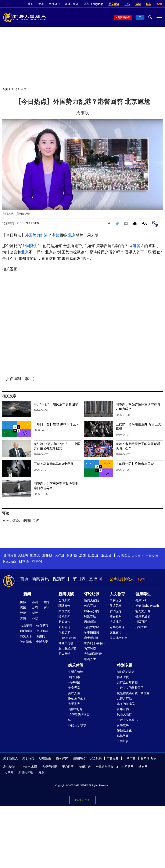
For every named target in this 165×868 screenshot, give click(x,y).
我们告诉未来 (126, 672)
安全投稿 (96, 758)
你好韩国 (74, 682)
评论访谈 (92, 594)
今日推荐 (42, 631)
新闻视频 (66, 594)
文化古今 (116, 632)
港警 (55, 235)
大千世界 (74, 704)
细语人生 (90, 659)
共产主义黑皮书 (127, 720)
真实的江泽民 (126, 704)
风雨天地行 (124, 714)
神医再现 (141, 622)
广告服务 (113, 758)
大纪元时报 (50, 767)
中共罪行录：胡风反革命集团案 (56, 404)
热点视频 (42, 626)
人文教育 (117, 594)
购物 (159, 4)
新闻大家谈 (92, 600)
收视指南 (45, 758)
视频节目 (61, 579)
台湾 (35, 607)
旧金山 (93, 555)
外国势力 (33, 235)
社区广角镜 (66, 643)
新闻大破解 (92, 627)
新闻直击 (64, 622)
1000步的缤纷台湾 (79, 717)
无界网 (9, 772)
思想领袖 (90, 622)
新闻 (27, 594)
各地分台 (54, 4)
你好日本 (74, 677)
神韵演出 (26, 642)
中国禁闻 (64, 611)
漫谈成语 (116, 622)
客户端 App (148, 758)
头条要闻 (26, 626)
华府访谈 (64, 632)
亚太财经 (64, 654)
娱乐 (47, 602)
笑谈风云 (116, 606)
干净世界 (68, 767)
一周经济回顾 (67, 638)
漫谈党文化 (124, 730)
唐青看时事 (92, 638)
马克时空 (90, 648)
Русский (9, 561)
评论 (14, 89)
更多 (41, 772)
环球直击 (64, 606)
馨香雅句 (116, 616)
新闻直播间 (124, 17)
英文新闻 (114, 4)
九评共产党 (124, 698)
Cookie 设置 (82, 800)
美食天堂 (74, 688)
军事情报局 (92, 632)
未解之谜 (116, 600)
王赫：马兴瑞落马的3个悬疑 (54, 464)
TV (141, 17)
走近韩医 (141, 627)
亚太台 (106, 555)
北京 (72, 235)
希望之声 (85, 767)
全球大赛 (42, 642)
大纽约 (23, 555)
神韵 (31, 4)
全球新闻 (64, 600)
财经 (35, 613)
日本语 (24, 561)
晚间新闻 (64, 616)
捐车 (148, 4)
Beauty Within (77, 698)
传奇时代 (123, 677)
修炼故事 (123, 736)
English (137, 555)
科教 (35, 618)
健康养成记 (143, 616)
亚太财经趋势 (67, 648)
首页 (5, 89)
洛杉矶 (47, 555)
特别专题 (125, 665)
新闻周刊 (64, 627)
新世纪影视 (26, 772)
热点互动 (90, 606)
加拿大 (35, 555)
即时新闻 (26, 631)
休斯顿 (72, 555)
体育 (47, 607)
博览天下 (26, 636)
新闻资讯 (40, 579)
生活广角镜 (76, 672)
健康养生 (143, 594)
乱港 (44, 235)
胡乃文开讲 (143, 611)
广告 (127, 4)
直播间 (96, 579)
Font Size (144, 223)
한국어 (37, 561)
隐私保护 (62, 758)
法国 (82, 555)
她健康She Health (147, 606)
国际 (23, 602)
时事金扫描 (92, 611)
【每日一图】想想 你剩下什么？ (56, 424)
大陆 (23, 618)
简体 (76, 4)
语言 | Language (93, 4)
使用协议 (79, 758)
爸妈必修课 (117, 627)
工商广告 (123, 741)
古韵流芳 (116, 611)
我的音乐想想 (77, 725)
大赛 (41, 4)
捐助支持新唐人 (122, 579)
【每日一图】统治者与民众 (135, 464)
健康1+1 (141, 600)
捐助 (138, 4)
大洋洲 (60, 555)
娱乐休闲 (76, 665)
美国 (23, 607)
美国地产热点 (119, 638)
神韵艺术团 (30, 767)
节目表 (79, 579)
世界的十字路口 (94, 643)
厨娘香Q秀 (75, 709)
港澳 (35, 602)
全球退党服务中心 (108, 767)
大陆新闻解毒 (93, 654)
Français (152, 555)
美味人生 (74, 693)
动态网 (143, 767)
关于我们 (28, 758)
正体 (68, 4)
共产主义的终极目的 (130, 688)
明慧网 (129, 767)
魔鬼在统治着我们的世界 (133, 693)
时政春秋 (90, 616)
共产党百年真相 (127, 682)
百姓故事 (123, 725)
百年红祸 (123, 709)
